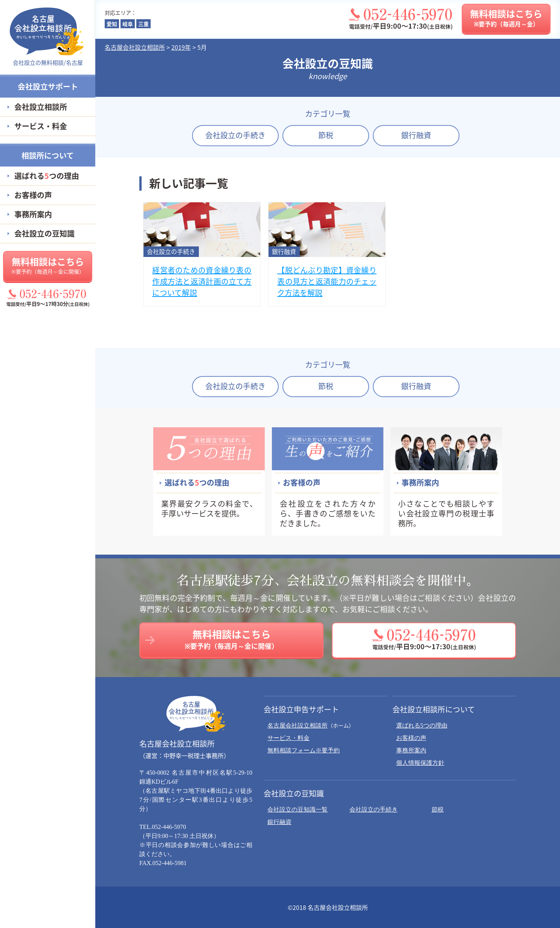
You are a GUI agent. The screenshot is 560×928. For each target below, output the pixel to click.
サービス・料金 (41, 126)
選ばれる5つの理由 (422, 725)
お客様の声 (33, 195)
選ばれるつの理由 (47, 176)
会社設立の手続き (235, 135)
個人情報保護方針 (420, 763)
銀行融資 (416, 135)
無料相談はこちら (48, 265)
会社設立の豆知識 (44, 233)
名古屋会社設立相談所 (298, 725)
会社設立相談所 (41, 107)
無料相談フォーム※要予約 (304, 750)
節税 (326, 135)
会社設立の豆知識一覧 (298, 810)
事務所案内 (33, 214)
